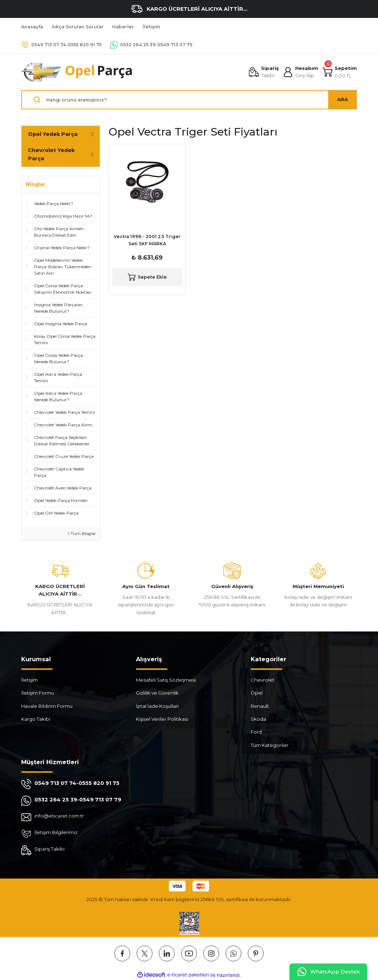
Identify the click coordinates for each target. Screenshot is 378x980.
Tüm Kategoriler (270, 745)
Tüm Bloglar (82, 534)
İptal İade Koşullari (157, 706)
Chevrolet (263, 680)
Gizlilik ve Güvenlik (157, 693)
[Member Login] (301, 72)
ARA (342, 99)
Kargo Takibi (36, 719)
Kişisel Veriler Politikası (162, 719)
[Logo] (77, 72)
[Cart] (340, 72)
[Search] (189, 100)
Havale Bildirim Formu (47, 706)
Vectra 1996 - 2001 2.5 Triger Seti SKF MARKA (147, 240)
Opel (257, 693)
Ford (256, 732)
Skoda (258, 719)
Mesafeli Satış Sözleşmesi (166, 680)
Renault (260, 706)
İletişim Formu (38, 693)
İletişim (29, 680)
